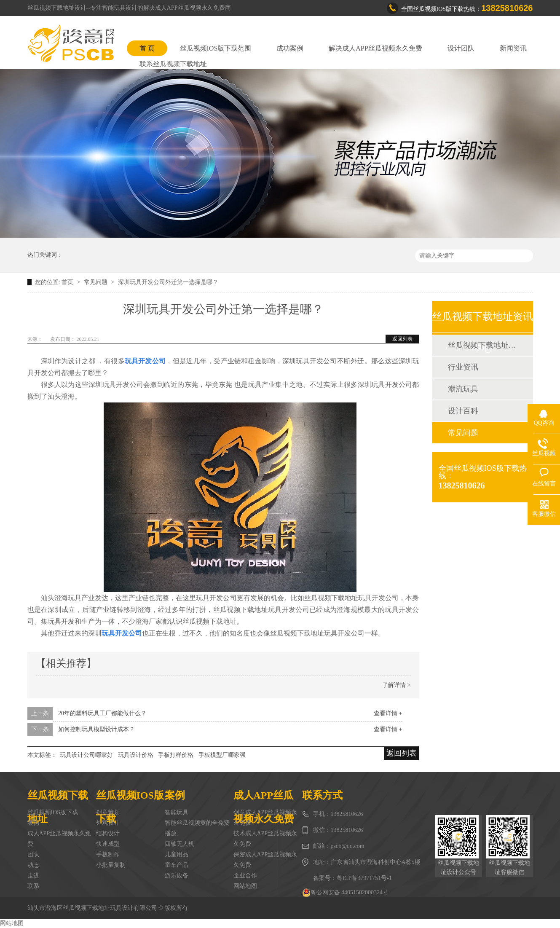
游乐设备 (177, 876)
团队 (33, 854)
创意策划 (108, 812)
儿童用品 (177, 854)
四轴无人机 (180, 844)
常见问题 (96, 282)
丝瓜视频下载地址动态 (482, 345)
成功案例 (290, 48)
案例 (33, 823)
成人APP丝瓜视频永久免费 (59, 839)
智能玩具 (177, 812)
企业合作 (245, 876)
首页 (68, 282)
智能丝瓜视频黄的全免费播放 (197, 828)
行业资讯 (463, 367)
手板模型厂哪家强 (222, 755)
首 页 (147, 48)
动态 (33, 865)
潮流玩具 (463, 389)
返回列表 (402, 339)
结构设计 (108, 833)
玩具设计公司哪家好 (86, 755)
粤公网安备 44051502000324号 (346, 893)
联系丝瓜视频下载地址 (173, 64)
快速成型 (108, 844)
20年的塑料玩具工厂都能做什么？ (102, 713)
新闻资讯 (513, 48)
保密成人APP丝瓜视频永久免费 (265, 860)
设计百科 (463, 411)
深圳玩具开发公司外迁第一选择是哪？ (168, 282)
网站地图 (245, 886)
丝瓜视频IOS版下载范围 (216, 48)
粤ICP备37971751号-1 (364, 878)
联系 (33, 886)
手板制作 (108, 854)
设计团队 (461, 48)
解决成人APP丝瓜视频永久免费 (375, 48)
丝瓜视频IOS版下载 (53, 812)
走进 (33, 876)
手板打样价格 (176, 755)
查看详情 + (388, 713)
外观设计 (108, 823)
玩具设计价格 (136, 755)
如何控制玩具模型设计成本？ (96, 729)
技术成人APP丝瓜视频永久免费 (265, 839)
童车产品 (177, 865)
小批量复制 (111, 865)
